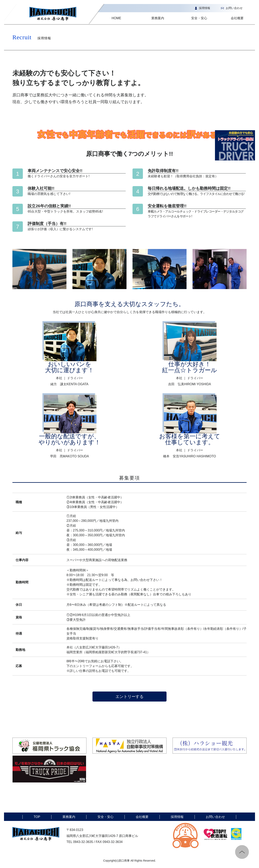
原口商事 (124, 861)
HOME (116, 18)
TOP (37, 817)
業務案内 (158, 18)
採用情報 (202, 8)
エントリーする (129, 697)
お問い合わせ (231, 8)
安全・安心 (199, 18)
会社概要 (237, 18)
